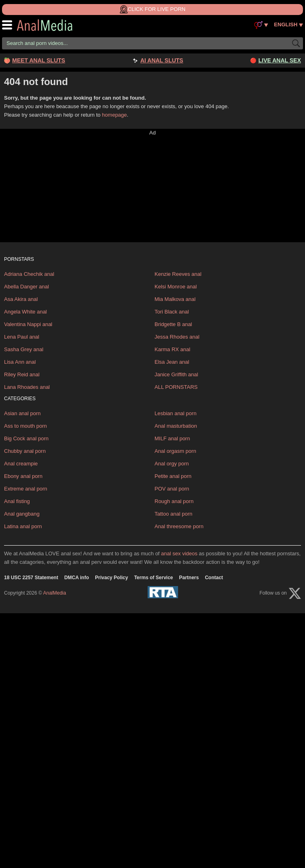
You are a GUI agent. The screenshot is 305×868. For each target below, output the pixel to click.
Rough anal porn (174, 501)
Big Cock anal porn (26, 438)
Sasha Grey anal (24, 349)
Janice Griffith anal (176, 374)
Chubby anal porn (25, 451)
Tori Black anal (172, 312)
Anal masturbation (176, 426)
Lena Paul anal (22, 337)
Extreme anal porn (26, 489)
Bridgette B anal (173, 324)
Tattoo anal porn (173, 514)
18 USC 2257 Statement (31, 578)
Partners (189, 578)
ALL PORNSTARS (176, 387)
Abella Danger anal (27, 287)
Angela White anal (26, 312)
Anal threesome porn (179, 526)
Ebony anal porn (23, 476)
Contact (214, 578)
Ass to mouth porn (26, 426)
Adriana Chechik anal (29, 274)
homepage (114, 115)
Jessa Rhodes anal (177, 337)
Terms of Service (154, 578)
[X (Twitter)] (295, 593)
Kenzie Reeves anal (178, 274)
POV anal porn (172, 489)
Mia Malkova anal (175, 299)
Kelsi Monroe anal (176, 287)
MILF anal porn (172, 438)
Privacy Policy (111, 578)
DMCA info (76, 578)
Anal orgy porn (172, 464)
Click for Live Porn (152, 9)
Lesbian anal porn (175, 413)
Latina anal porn (23, 526)
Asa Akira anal (21, 299)
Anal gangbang (22, 514)
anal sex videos (179, 553)
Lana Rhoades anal (27, 387)
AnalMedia (51, 25)
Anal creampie (21, 464)
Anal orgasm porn (175, 451)
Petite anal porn (173, 476)
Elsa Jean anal (172, 362)
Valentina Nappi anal (28, 324)
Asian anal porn (22, 413)
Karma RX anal (172, 349)
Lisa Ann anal (20, 362)
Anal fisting (17, 501)
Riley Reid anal (22, 374)
